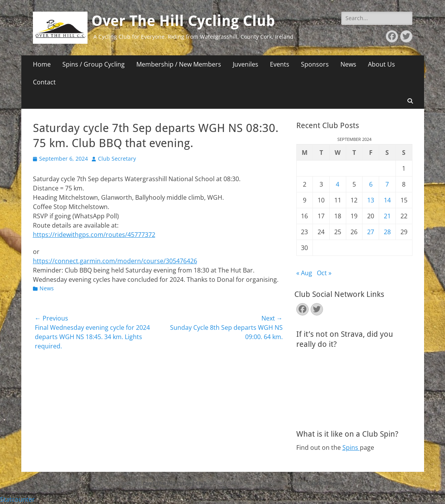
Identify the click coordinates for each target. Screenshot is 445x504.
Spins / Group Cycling (94, 64)
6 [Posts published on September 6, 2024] (371, 184)
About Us (381, 64)
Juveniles (246, 64)
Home (42, 64)
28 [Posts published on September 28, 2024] (387, 232)
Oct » (324, 273)
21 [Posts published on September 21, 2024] (387, 216)
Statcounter (17, 499)
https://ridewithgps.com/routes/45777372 (94, 235)
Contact (44, 82)
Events (280, 64)
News (348, 64)
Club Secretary (117, 159)
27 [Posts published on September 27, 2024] (371, 232)
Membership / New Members (179, 64)
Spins (351, 447)
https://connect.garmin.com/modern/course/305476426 (115, 261)
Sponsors (315, 64)
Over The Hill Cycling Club (183, 21)
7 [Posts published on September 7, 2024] (387, 184)
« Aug (304, 273)
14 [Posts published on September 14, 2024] (387, 200)
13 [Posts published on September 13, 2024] (371, 200)
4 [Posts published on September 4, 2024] (338, 184)
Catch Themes (326, 483)
